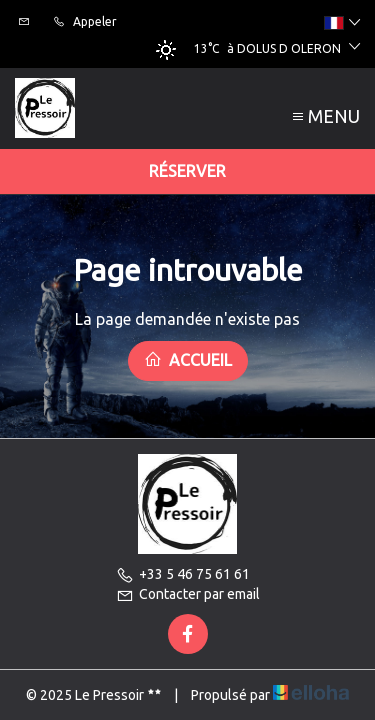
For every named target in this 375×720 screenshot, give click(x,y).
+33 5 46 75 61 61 (183, 574)
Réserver (187, 171)
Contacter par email (188, 594)
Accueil (188, 359)
